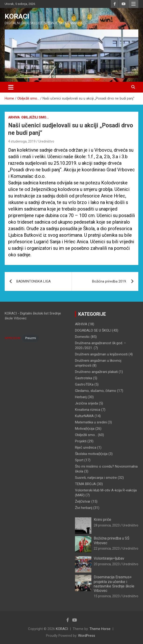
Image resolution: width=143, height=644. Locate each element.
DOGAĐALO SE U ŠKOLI (93, 330)
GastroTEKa (84, 384)
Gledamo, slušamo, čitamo (96, 391)
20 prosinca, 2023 (107, 564)
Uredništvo (46, 141)
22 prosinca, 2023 (107, 548)
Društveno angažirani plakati (96, 372)
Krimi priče (102, 520)
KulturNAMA (84, 416)
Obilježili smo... (35, 117)
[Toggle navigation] (11, 87)
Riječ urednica (86, 447)
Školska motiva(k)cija (91, 454)
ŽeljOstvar (83, 501)
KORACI (17, 16)
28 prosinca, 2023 (107, 525)
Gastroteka (84, 378)
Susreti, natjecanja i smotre (96, 478)
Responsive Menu (133, 4)
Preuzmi (31, 338)
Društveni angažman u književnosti (101, 354)
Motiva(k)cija (85, 429)
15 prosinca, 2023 (107, 596)
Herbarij (81, 397)
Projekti (81, 441)
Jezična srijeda (86, 403)
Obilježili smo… (86, 435)
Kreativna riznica (88, 410)
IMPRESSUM (13, 338)
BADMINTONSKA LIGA (34, 281)
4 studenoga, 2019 (22, 141)
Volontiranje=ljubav (109, 558)
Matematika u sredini (91, 422)
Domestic (82, 337)
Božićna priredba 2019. (109, 281)
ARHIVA (14, 117)
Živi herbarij (84, 508)
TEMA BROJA (85, 484)
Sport (79, 460)
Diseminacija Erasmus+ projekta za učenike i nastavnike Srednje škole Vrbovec (114, 584)
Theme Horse (100, 629)
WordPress (87, 636)
